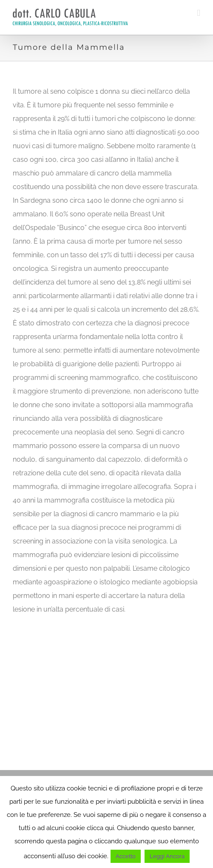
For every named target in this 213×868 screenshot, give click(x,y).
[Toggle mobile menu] (199, 13)
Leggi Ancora (167, 856)
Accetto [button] (126, 856)
